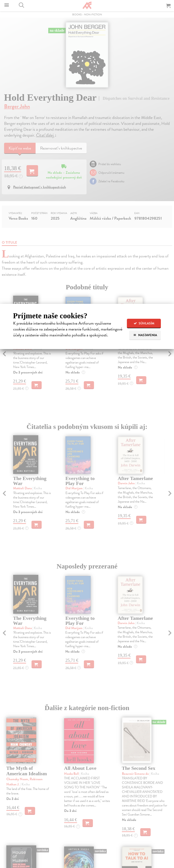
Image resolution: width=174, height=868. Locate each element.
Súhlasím (144, 323)
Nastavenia (145, 335)
